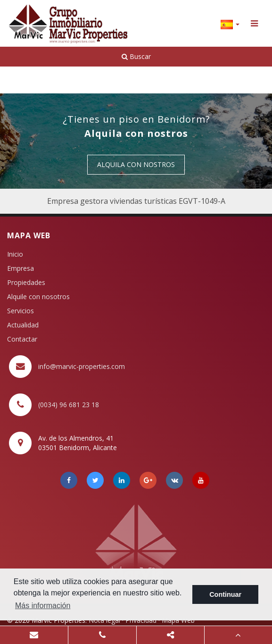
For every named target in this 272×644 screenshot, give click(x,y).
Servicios (21, 311)
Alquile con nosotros (38, 297)
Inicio (15, 254)
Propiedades (26, 282)
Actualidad (23, 325)
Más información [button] (43, 606)
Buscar (136, 56)
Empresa (21, 268)
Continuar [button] (225, 594)
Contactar (22, 339)
